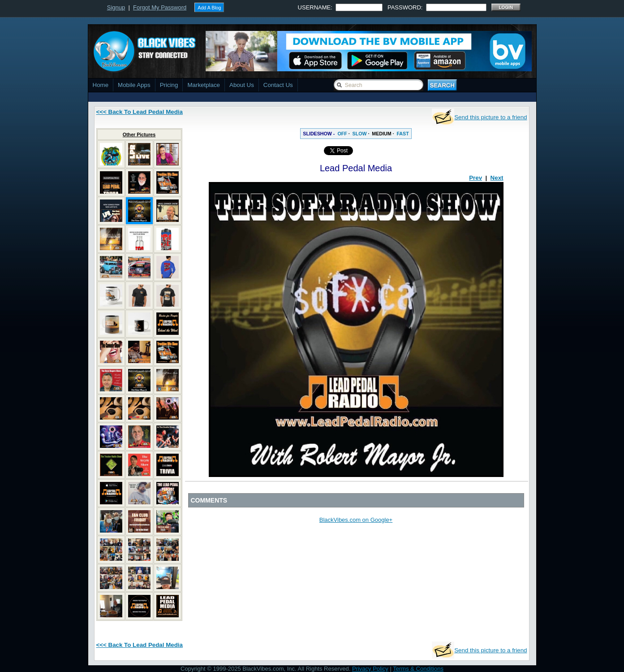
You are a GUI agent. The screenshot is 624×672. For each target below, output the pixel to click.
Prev (476, 178)
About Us (242, 85)
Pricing (169, 85)
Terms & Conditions (418, 669)
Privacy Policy (370, 669)
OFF (342, 134)
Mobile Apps (134, 85)
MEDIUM (381, 134)
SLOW (360, 134)
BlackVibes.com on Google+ (356, 520)
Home (101, 85)
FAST (402, 134)
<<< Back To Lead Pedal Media (140, 112)
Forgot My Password (160, 7)
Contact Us (278, 85)
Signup (116, 7)
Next (497, 178)
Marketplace (204, 85)
